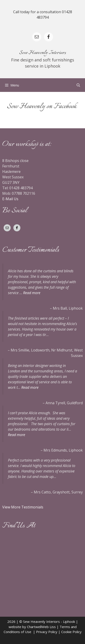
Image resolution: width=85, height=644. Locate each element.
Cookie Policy (71, 632)
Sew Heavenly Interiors (43, 53)
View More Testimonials (23, 507)
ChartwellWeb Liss (41, 627)
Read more (32, 293)
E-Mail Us (10, 199)
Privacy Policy (47, 632)
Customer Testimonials (31, 250)
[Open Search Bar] (78, 85)
